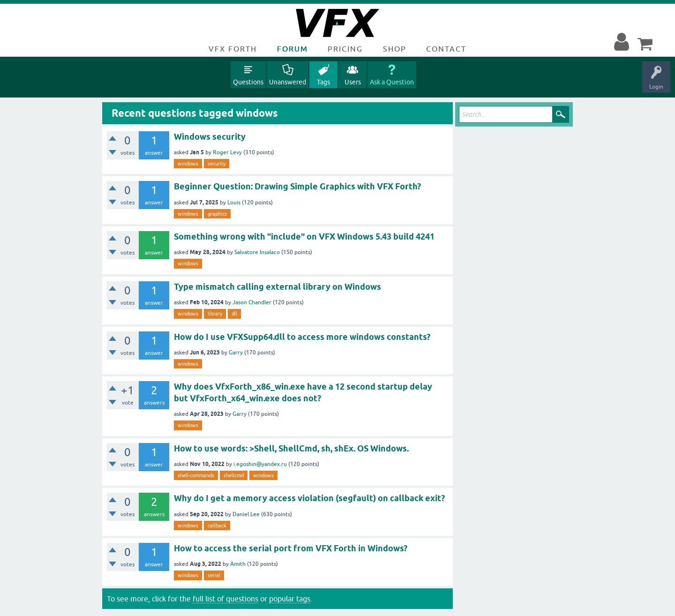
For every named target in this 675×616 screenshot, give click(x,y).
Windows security (210, 137)
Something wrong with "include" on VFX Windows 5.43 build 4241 (304, 237)
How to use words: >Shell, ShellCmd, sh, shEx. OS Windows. (291, 448)
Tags (323, 82)
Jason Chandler (252, 302)
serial (214, 575)
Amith (238, 564)
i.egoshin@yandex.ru (260, 464)
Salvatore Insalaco (257, 252)
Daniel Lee (246, 514)
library (215, 314)
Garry (236, 353)
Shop (395, 49)
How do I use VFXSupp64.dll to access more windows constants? (302, 337)
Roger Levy (227, 152)
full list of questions (225, 599)
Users (353, 82)
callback (217, 526)
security (217, 164)
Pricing (345, 49)
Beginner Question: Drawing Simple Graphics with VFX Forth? (297, 186)
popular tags (290, 599)
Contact (446, 49)
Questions (248, 82)
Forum (292, 49)
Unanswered (288, 82)
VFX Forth (233, 49)
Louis (234, 203)
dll (234, 314)
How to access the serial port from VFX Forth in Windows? (291, 548)
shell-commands (196, 475)
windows (188, 164)
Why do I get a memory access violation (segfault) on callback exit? (309, 498)
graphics (217, 214)
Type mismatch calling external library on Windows (277, 287)
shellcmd (234, 475)
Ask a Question (392, 82)
